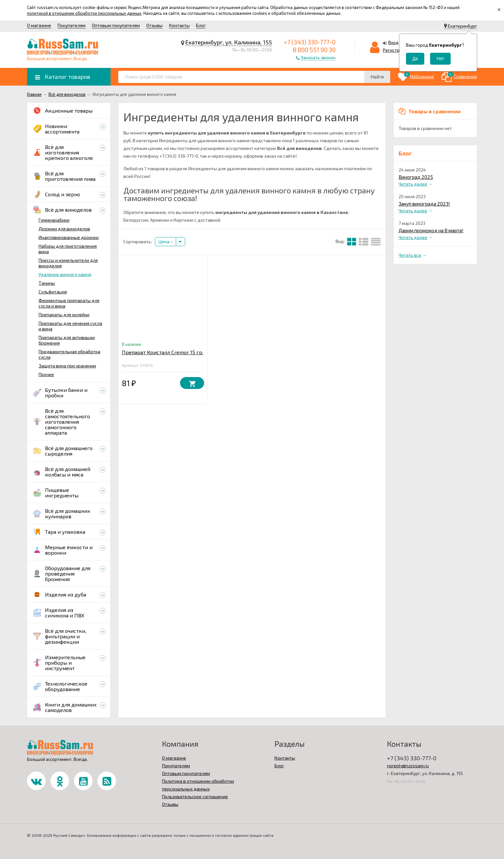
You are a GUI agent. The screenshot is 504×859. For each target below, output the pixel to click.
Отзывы (154, 25)
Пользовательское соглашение (195, 796)
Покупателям (72, 25)
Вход (393, 42)
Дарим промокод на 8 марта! (431, 230)
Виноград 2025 (416, 177)
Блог (201, 25)
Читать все (410, 255)
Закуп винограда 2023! (424, 204)
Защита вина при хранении (67, 366)
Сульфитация (53, 292)
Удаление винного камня (65, 274)
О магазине (39, 25)
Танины (47, 283)
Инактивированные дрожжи (69, 237)
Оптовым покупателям (116, 25)
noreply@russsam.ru (408, 766)
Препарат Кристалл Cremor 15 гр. (162, 352)
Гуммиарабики (54, 220)
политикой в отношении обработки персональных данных (84, 13)
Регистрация (396, 50)
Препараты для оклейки (64, 314)
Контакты (179, 25)
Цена (166, 241)
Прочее (46, 374)
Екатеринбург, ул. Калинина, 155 (229, 42)
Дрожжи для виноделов (64, 229)
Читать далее (413, 184)
